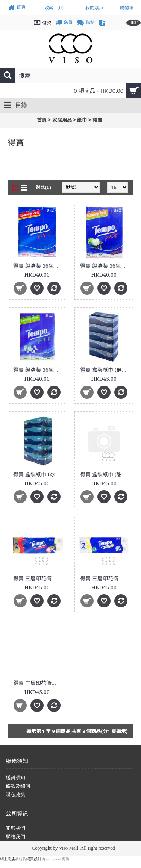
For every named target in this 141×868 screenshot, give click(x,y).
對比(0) (43, 187)
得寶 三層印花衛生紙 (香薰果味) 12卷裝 (105, 579)
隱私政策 (15, 795)
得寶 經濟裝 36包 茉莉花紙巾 (39, 370)
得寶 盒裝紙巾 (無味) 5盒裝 (105, 370)
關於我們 (15, 828)
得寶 (97, 120)
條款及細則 (18, 786)
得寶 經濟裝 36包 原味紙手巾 (39, 266)
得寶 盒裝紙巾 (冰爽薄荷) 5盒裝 (39, 474)
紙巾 (82, 120)
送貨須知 (15, 778)
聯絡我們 (15, 837)
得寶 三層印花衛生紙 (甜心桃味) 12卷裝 (39, 683)
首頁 (42, 120)
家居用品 (62, 120)
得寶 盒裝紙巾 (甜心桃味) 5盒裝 (105, 474)
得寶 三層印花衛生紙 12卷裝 (39, 579)
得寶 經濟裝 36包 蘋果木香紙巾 (105, 266)
